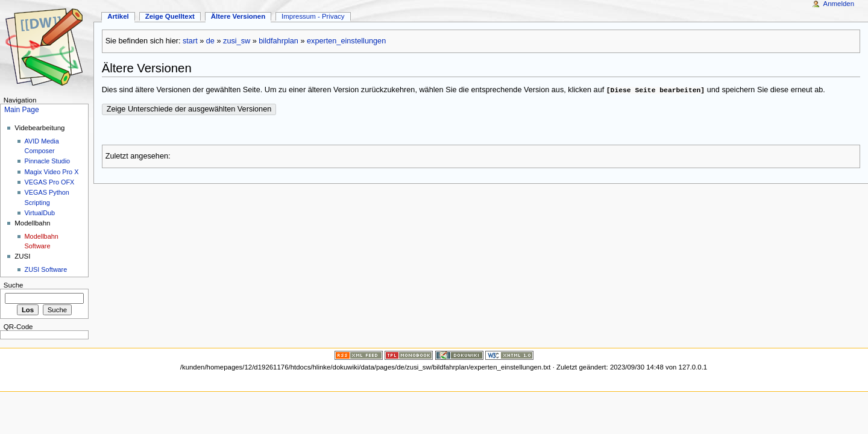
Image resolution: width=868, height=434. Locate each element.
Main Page (22, 110)
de (210, 41)
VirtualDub (40, 213)
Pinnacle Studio (48, 161)
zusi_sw (237, 41)
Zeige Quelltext (170, 16)
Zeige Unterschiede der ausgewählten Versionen (189, 109)
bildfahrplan (278, 41)
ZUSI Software (46, 269)
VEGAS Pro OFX (50, 182)
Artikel (118, 16)
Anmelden (839, 4)
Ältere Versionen (238, 16)
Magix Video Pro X (52, 172)
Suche (14, 285)
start (190, 41)
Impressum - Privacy (313, 16)
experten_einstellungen (346, 41)
